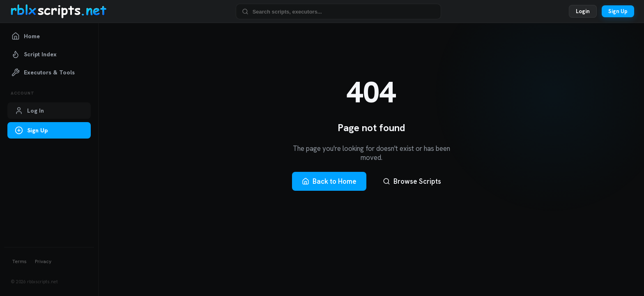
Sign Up (618, 11)
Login (583, 11)
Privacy (43, 261)
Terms (20, 261)
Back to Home (329, 181)
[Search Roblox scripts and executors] (344, 11)
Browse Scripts (412, 181)
